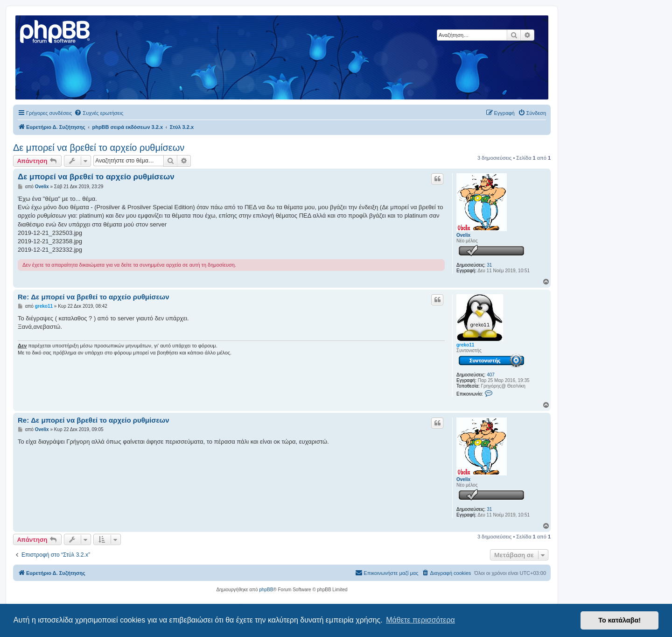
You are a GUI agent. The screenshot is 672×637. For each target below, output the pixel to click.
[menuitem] (99, 113)
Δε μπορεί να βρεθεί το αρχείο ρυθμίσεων (99, 148)
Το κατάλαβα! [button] (619, 620)
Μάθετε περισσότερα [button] (420, 620)
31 (489, 265)
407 (491, 375)
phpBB (266, 590)
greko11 (465, 345)
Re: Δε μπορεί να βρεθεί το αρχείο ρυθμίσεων (94, 297)
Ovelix (463, 235)
